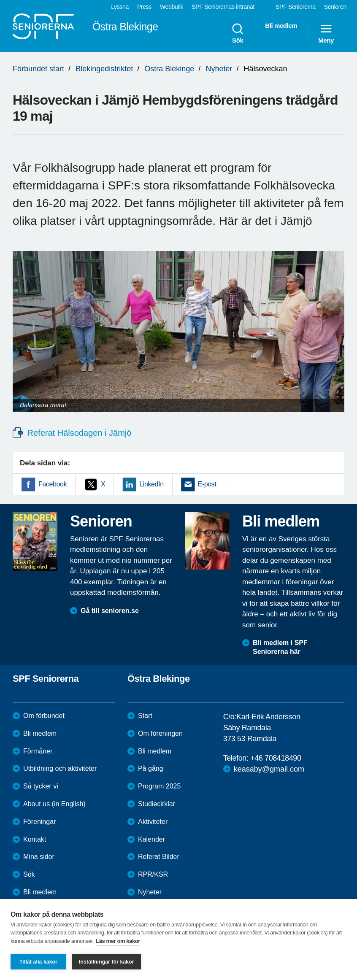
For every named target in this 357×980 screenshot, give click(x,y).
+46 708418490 (276, 758)
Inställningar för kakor (107, 962)
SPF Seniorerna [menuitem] (296, 7)
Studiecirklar (157, 804)
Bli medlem (40, 733)
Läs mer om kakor (118, 941)
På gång (151, 768)
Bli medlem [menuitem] (281, 26)
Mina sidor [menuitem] (39, 857)
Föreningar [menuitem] (39, 822)
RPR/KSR (153, 874)
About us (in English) (54, 804)
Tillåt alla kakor (38, 962)
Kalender (151, 839)
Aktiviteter (153, 822)
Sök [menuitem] (238, 33)
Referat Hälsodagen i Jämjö (78, 433)
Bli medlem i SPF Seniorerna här (280, 647)
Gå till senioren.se (110, 611)
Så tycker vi (41, 786)
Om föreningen (160, 733)
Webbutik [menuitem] (172, 7)
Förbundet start (38, 69)
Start (145, 716)
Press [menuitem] (144, 7)
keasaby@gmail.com (269, 769)
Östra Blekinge (169, 69)
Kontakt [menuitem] (35, 839)
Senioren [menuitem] (335, 7)
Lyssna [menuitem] (120, 7)
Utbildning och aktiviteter (60, 768)
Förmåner (38, 751)
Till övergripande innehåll (0, 0)
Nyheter (219, 69)
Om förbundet (44, 716)
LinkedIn (151, 484)
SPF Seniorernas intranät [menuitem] (223, 7)
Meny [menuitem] (326, 33)
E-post (207, 484)
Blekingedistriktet (104, 69)
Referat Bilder (159, 857)
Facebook (53, 484)
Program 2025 (159, 786)
